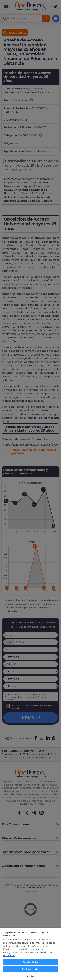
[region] (30, 954)
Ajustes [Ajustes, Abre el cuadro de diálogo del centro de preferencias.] (31, 976)
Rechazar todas (30, 969)
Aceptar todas (31, 962)
